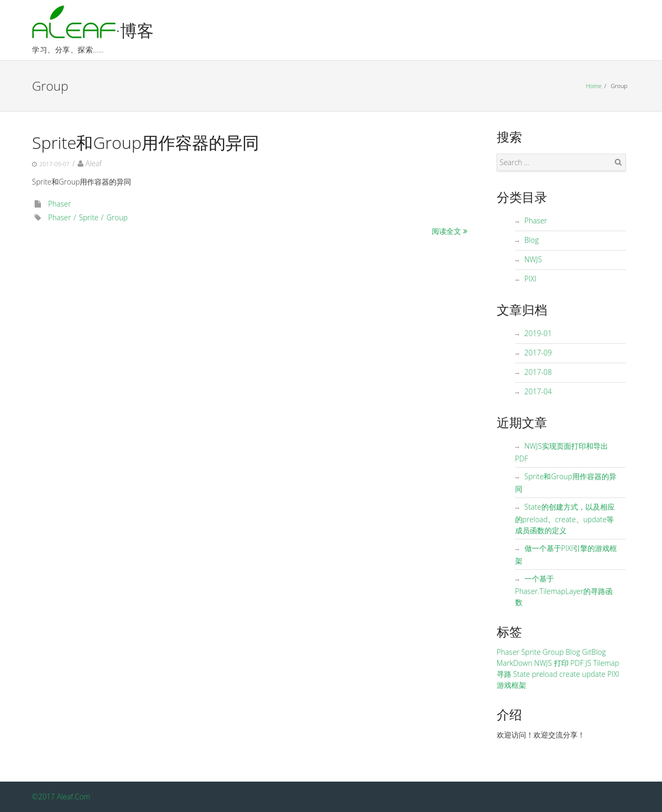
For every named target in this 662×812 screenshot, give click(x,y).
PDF (577, 663)
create (570, 674)
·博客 (135, 30)
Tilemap (606, 663)
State (521, 674)
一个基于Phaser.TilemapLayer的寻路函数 (564, 590)
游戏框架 (511, 685)
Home (594, 86)
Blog (532, 240)
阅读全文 (446, 231)
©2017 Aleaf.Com (61, 797)
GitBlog (594, 652)
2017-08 (538, 372)
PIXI (531, 279)
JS (588, 663)
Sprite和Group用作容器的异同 (146, 142)
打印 (561, 663)
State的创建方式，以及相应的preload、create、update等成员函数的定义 (565, 518)
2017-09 (538, 353)
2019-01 (538, 333)
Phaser (60, 204)
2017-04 (538, 391)
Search (618, 162)
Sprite (89, 217)
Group (117, 217)
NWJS (533, 259)
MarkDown (515, 663)
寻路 (504, 674)
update (594, 674)
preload (545, 674)
